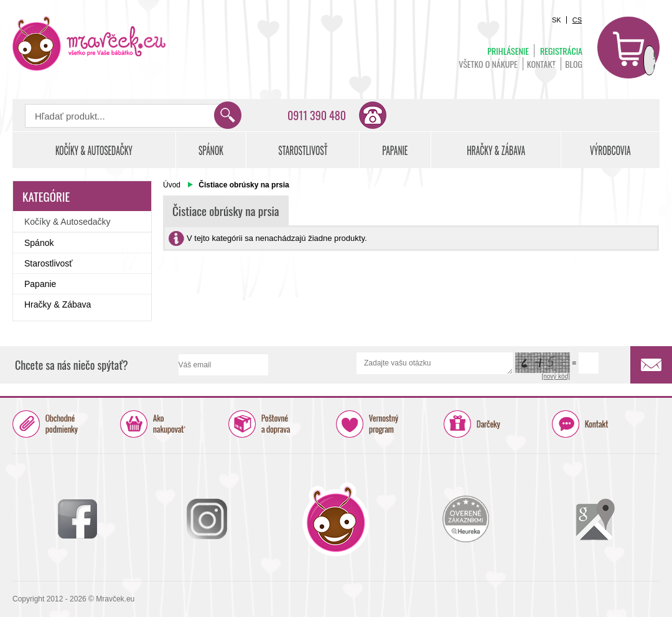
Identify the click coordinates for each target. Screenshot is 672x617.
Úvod (172, 185)
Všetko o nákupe (488, 64)
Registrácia (561, 51)
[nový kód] (556, 376)
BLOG (574, 64)
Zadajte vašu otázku (435, 363)
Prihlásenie (508, 51)
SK (557, 20)
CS (577, 20)
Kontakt (541, 64)
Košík (628, 47)
